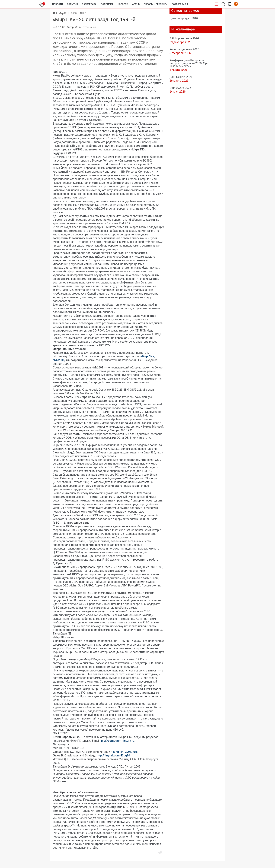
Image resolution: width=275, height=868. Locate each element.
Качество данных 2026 (184, 49)
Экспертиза (89, 4)
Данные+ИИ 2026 (181, 77)
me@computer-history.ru (118, 741)
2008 (74, 13)
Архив (136, 4)
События (72, 4)
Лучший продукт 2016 (184, 18)
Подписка (107, 4)
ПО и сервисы (180, 4)
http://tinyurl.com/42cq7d (113, 755)
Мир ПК (63, 13)
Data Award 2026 (180, 88)
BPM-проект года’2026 (184, 38)
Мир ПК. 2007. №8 (125, 752)
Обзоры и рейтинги (156, 4)
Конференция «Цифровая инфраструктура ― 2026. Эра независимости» (189, 63)
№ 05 (83, 13)
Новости (57, 4)
